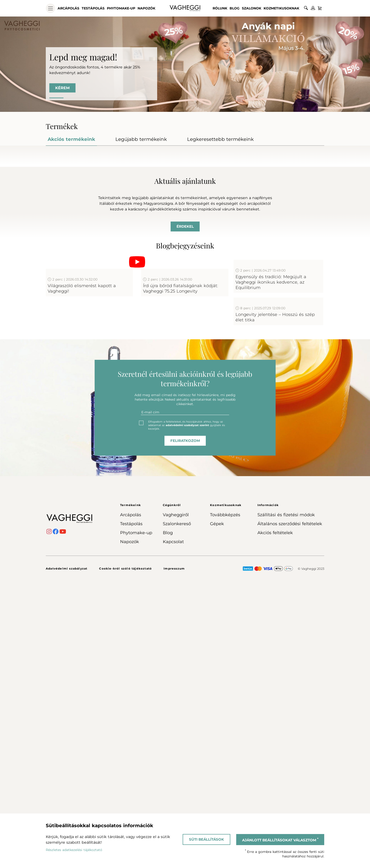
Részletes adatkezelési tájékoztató (74, 850)
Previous (31, 200)
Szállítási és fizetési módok (286, 794)
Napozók (146, 8)
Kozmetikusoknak (281, 8)
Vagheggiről (176, 794)
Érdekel (185, 321)
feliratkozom (185, 720)
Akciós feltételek (275, 812)
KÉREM (62, 88)
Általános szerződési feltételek (290, 803)
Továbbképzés (225, 794)
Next (339, 200)
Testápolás (93, 8)
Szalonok (252, 8)
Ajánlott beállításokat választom (280, 840)
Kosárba (150, 243)
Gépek (217, 803)
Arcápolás (68, 8)
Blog (235, 8)
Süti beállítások (206, 839)
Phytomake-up (121, 8)
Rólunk (220, 8)
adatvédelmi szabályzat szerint (187, 705)
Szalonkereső (177, 803)
